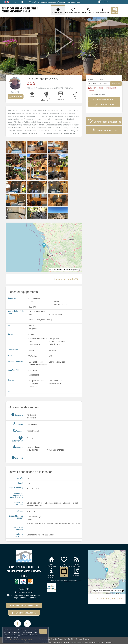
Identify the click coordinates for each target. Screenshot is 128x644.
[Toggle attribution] (79, 270)
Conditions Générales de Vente (78, 639)
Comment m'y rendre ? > (66, 279)
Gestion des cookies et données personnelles (19, 640)
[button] (16, 96)
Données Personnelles (59, 639)
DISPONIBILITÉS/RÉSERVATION (24, 605)
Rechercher (116, 83)
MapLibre (74, 270)
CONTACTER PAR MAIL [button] (24, 613)
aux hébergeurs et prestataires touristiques (56, 642)
